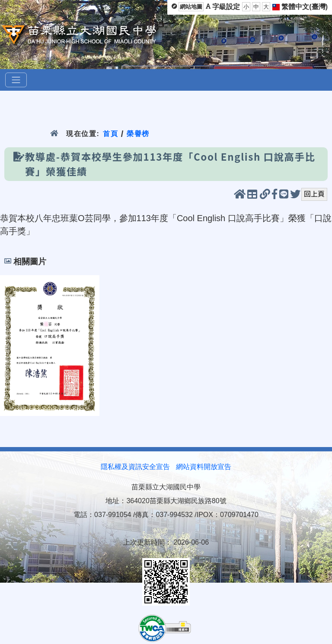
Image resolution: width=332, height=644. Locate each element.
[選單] (16, 80)
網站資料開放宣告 (204, 467)
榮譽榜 (138, 134)
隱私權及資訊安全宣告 (135, 467)
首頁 (110, 134)
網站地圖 (191, 7)
